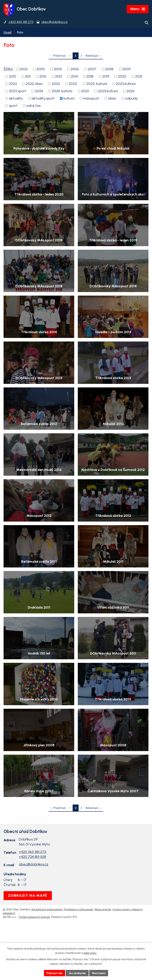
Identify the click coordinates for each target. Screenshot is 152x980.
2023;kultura (126, 84)
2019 (106, 77)
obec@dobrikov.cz (34, 912)
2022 (13, 84)
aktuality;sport (43, 99)
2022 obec (34, 84)
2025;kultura (108, 91)
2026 (131, 91)
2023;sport (18, 91)
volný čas (33, 106)
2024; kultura (62, 91)
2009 (126, 69)
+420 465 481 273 (33, 900)
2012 (43, 77)
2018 (90, 77)
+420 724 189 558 (32, 905)
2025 (85, 91)
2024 (39, 91)
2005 (58, 69)
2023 (56, 84)
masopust (91, 99)
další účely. (90, 953)
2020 (122, 77)
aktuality (16, 99)
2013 (58, 77)
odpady (131, 99)
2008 (109, 69)
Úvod (7, 33)
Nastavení (100, 973)
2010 (12, 77)
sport (13, 106)
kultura (69, 99)
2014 (74, 77)
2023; (73, 84)
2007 (92, 69)
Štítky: (8, 69)
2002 (24, 69)
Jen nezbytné (78, 973)
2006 (75, 69)
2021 (139, 77)
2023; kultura (97, 84)
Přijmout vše (54, 973)
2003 (41, 69)
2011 (28, 77)
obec (112, 99)
